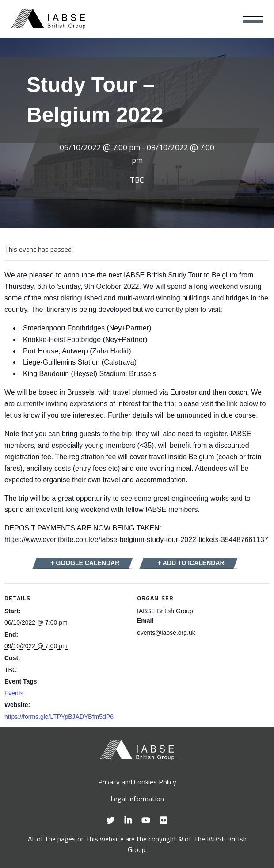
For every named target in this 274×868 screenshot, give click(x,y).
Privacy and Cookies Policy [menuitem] (137, 782)
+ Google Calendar (85, 563)
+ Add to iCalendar (191, 563)
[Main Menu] (253, 19)
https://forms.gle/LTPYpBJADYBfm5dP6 (59, 717)
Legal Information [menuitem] (137, 799)
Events (14, 693)
